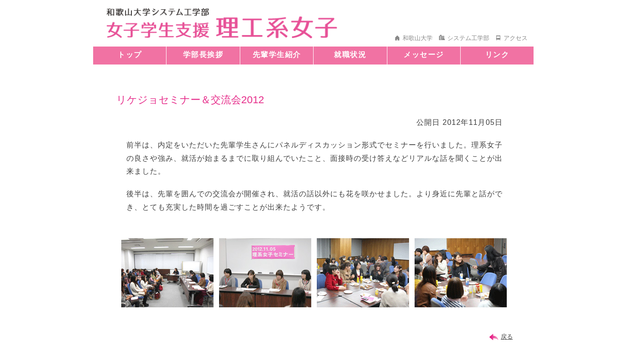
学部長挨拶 (203, 55)
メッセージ (424, 55)
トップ (130, 55)
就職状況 (350, 55)
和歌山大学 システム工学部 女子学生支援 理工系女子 (222, 23)
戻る (507, 337)
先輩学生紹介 (277, 55)
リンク (497, 55)
